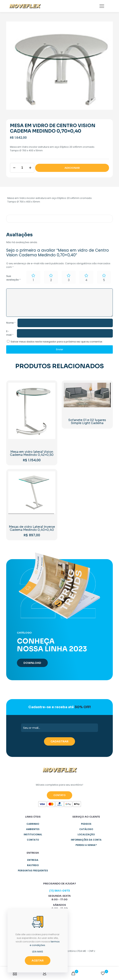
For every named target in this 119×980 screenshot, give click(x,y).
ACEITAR (38, 961)
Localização (86, 834)
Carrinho (33, 824)
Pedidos (86, 824)
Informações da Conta (86, 840)
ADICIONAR (72, 168)
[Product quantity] (22, 168)
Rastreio (33, 865)
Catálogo (86, 829)
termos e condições (45, 943)
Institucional (33, 834)
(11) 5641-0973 (60, 891)
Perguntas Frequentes (33, 871)
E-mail (10, 333)
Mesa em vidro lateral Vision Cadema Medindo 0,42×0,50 (32, 453)
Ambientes (33, 829)
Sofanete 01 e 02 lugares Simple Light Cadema (87, 422)
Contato (33, 840)
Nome (11, 323)
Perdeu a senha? (86, 845)
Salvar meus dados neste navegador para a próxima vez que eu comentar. (57, 342)
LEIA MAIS (38, 952)
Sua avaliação (13, 278)
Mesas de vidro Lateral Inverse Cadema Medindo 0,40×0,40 (32, 528)
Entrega (33, 860)
